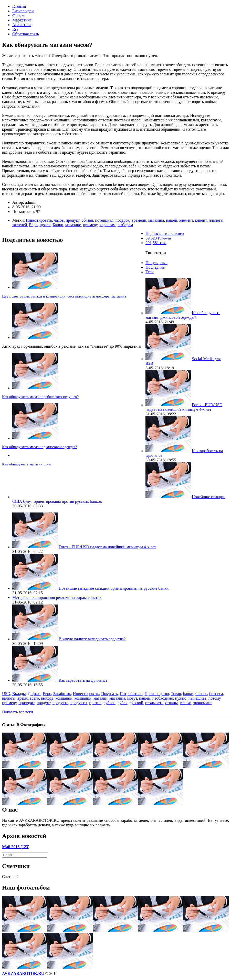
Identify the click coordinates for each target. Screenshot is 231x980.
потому (214, 698)
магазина (156, 220)
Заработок (62, 694)
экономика (202, 703)
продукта (60, 703)
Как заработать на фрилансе (83, 680)
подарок (123, 220)
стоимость (154, 703)
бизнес (201, 694)
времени (139, 220)
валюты (9, 698)
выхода (47, 698)
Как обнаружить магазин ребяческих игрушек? (40, 397)
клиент (201, 220)
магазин (100, 698)
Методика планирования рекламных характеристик (57, 597)
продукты (79, 703)
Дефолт (34, 694)
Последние (155, 267)
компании (64, 698)
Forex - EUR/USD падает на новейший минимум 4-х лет (184, 407)
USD (6, 694)
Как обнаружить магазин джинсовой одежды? (40, 447)
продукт (73, 220)
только (186, 703)
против (95, 703)
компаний (83, 698)
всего (34, 698)
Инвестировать (39, 220)
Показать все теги (18, 712)
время (23, 698)
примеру (90, 225)
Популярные (156, 263)
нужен (45, 225)
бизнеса (216, 694)
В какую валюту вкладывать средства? (92, 639)
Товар (176, 694)
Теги (149, 272)
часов (59, 220)
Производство (157, 694)
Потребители (131, 694)
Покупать (109, 694)
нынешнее (197, 698)
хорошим (108, 225)
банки (188, 694)
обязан (87, 220)
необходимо (163, 698)
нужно (181, 698)
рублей (109, 703)
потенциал (104, 220)
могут (132, 698)
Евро (33, 225)
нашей (172, 220)
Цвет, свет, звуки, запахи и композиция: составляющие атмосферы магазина (64, 296)
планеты (216, 220)
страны (171, 703)
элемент (186, 220)
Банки (58, 225)
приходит (27, 703)
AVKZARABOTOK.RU (23, 973)
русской (136, 703)
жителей (20, 225)
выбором (125, 225)
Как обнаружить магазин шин (26, 464)
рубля (123, 703)
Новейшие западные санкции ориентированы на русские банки (114, 588)
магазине (73, 225)
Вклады (19, 694)
